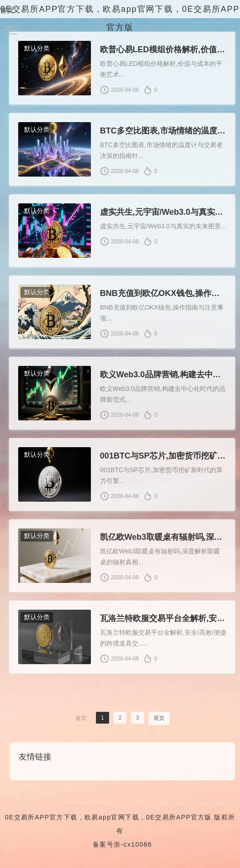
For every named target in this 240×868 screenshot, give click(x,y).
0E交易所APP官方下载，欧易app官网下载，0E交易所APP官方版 (108, 820)
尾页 (159, 721)
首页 (7, 10)
